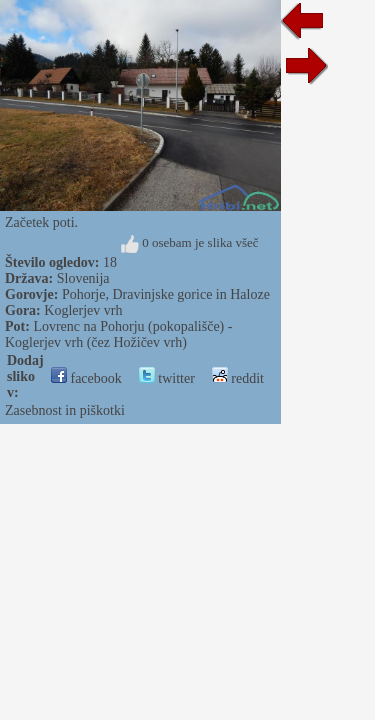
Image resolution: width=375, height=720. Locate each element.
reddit (238, 378)
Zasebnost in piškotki (65, 410)
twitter (167, 378)
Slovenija (83, 278)
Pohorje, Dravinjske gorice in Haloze (166, 294)
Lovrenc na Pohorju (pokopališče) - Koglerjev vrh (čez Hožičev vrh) (118, 334)
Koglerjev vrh (83, 310)
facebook (86, 378)
